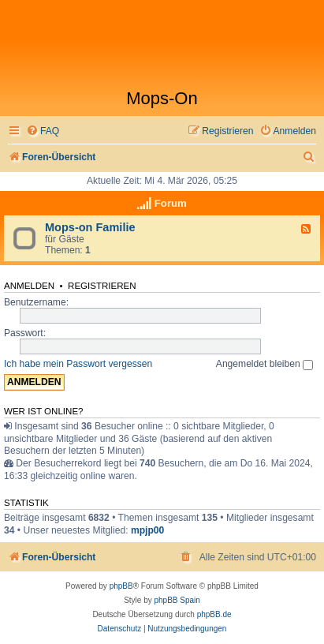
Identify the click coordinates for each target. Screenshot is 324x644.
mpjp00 (147, 530)
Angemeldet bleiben (264, 364)
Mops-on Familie (90, 227)
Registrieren (102, 286)
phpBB (121, 586)
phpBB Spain (177, 600)
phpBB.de (214, 614)
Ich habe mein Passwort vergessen (78, 364)
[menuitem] (43, 131)
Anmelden (29, 286)
